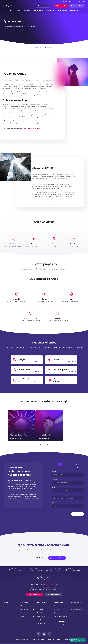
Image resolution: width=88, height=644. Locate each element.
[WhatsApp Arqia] (78, 640)
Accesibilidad (65, 1)
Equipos (23, 607)
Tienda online (63, 6)
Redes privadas (25, 614)
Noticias (56, 603)
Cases (56, 607)
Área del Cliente (77, 6)
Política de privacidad (54, 633)
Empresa (54, 473)
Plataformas (24, 603)
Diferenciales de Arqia (10, 600)
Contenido (49, 11)
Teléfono (54, 497)
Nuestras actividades (59, 619)
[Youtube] (44, 628)
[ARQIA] (8, 6)
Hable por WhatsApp (56, 552)
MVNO (22, 610)
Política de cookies (39, 633)
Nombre (54, 465)
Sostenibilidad (61, 11)
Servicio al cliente (16, 564)
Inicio (13, 11)
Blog (55, 600)
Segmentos (38, 11)
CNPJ (53, 481)
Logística (40, 600)
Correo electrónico (56, 489)
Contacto (72, 11)
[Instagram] (38, 628)
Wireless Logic (50, 578)
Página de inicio (39, 48)
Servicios (28, 11)
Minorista (40, 603)
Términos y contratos (24, 633)
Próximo (78, 508)
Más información (15, 432)
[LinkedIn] (49, 628)
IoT (21, 600)
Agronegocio (41, 610)
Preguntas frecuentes (76, 603)
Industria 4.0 (41, 614)
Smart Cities (40, 617)
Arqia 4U (72, 564)
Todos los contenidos (60, 610)
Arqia (19, 11)
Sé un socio (67, 633)
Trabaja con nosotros (76, 607)
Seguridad (40, 607)
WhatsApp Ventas (54, 564)
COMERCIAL (35, 564)
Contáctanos (74, 600)
